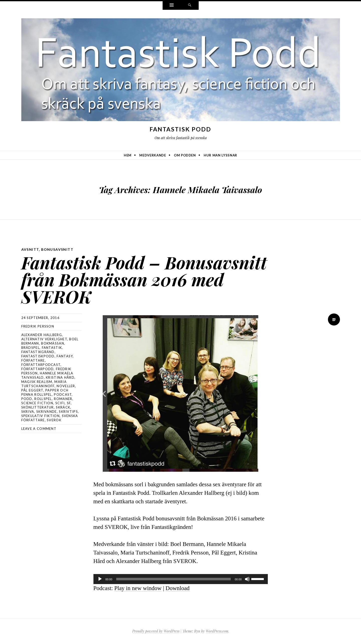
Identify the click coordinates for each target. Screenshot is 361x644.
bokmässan (53, 343)
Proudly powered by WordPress (156, 631)
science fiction (37, 403)
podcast (63, 394)
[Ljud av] (247, 579)
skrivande (47, 412)
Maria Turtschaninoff (44, 384)
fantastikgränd (38, 352)
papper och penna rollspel (45, 392)
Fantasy (65, 356)
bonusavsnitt (57, 249)
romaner (63, 399)
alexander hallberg (42, 335)
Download (178, 588)
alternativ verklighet (44, 339)
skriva (28, 412)
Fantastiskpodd (38, 356)
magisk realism (37, 382)
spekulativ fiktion (40, 416)
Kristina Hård (60, 377)
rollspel (43, 399)
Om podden (185, 155)
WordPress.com (217, 631)
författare (33, 360)
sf (69, 403)
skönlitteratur (38, 407)
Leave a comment (39, 429)
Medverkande (153, 155)
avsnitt (30, 249)
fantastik (52, 348)
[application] (181, 579)
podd (27, 399)
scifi (60, 403)
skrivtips (68, 412)
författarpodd (38, 369)
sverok (54, 420)
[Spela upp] (100, 579)
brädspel (30, 348)
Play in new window (138, 588)
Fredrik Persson (38, 326)
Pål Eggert (32, 390)
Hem (128, 155)
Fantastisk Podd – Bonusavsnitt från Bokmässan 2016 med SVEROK (144, 279)
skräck (63, 407)
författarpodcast (41, 365)
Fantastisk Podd (180, 129)
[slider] (173, 579)
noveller (66, 386)
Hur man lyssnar (220, 155)
